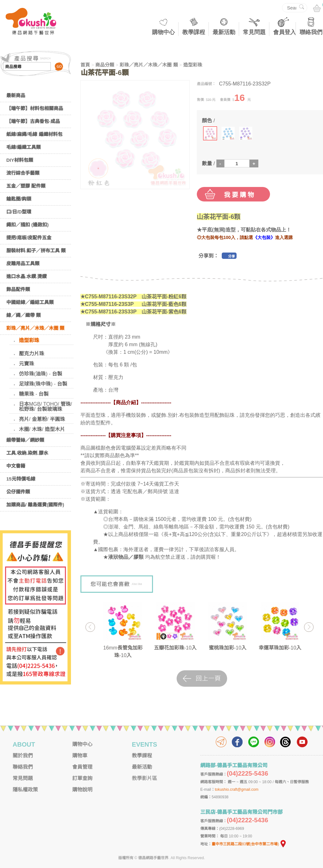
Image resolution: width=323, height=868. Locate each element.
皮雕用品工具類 (23, 263)
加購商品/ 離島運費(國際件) (35, 505)
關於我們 (23, 756)
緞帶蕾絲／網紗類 (25, 440)
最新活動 (224, 32)
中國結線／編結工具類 (30, 302)
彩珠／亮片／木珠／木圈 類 (35, 328)
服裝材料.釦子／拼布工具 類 (36, 250)
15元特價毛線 (21, 479)
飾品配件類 (18, 289)
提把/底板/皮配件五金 (29, 238)
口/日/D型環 (19, 212)
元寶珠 (26, 364)
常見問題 (254, 32)
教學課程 (194, 32)
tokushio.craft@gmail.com (237, 789)
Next (309, 627)
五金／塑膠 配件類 (26, 186)
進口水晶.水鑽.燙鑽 (26, 276)
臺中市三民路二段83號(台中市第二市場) (249, 844)
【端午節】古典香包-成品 (33, 121)
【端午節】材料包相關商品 (35, 108)
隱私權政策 (25, 790)
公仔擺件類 (18, 492)
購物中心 (163, 32)
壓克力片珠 (32, 354)
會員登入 (285, 32)
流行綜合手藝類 (23, 173)
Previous (90, 627)
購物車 (80, 756)
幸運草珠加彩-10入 (280, 648)
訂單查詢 (82, 778)
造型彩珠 (29, 340)
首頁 (85, 65)
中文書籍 (16, 466)
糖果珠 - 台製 (34, 394)
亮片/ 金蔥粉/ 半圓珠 (42, 419)
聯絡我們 (311, 32)
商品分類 (105, 65)
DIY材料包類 (20, 160)
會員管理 (82, 767)
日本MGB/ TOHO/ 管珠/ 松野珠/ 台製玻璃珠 (45, 407)
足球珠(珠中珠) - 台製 (43, 384)
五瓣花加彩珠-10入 (175, 648)
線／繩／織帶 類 (23, 315)
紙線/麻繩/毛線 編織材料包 (34, 134)
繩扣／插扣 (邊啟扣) (27, 225)
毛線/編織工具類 (23, 147)
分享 (232, 256)
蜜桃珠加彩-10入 (228, 648)
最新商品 (16, 95)
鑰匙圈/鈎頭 (19, 199)
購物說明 (82, 790)
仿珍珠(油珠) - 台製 (41, 374)
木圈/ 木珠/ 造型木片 (42, 429)
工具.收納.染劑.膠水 (27, 453)
